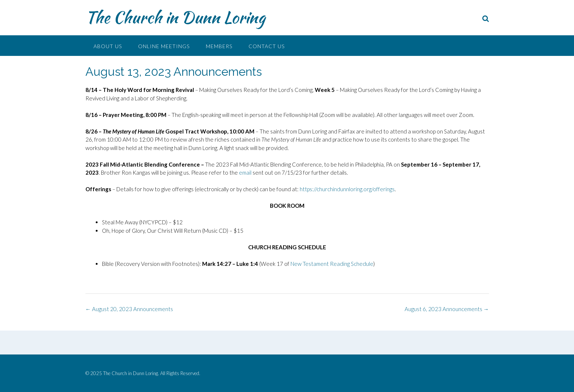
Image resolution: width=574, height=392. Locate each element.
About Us (108, 46)
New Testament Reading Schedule (332, 264)
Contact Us (267, 46)
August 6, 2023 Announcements (447, 309)
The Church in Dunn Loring (175, 17)
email (245, 172)
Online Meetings (164, 46)
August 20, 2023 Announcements (129, 309)
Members (219, 46)
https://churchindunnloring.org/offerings (347, 189)
